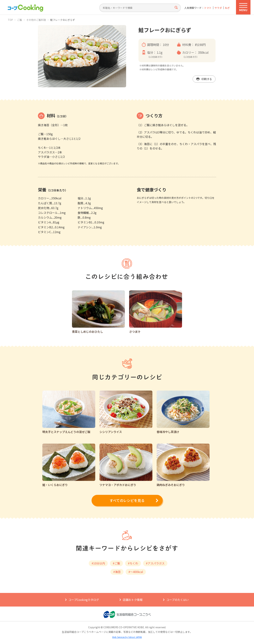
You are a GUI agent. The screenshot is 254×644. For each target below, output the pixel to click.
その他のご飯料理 (36, 20)
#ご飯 (116, 563)
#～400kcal (136, 572)
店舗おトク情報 (133, 600)
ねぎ (227, 8)
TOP (10, 20)
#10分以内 (98, 563)
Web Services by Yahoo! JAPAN (127, 637)
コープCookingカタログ (84, 600)
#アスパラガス (155, 563)
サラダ (218, 8)
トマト (208, 8)
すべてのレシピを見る (127, 500)
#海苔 (117, 572)
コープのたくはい (178, 600)
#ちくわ (133, 563)
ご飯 (20, 20)
